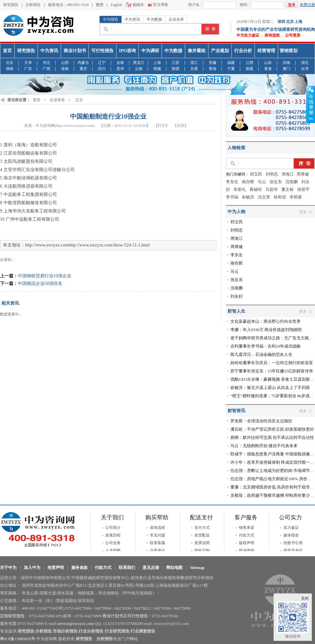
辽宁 (102, 63)
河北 (46, 63)
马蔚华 (272, 189)
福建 (231, 63)
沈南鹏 (292, 182)
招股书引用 (293, 543)
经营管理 (266, 51)
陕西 (176, 69)
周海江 (288, 174)
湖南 (10, 69)
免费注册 (307, 5)
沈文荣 (264, 197)
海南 (65, 69)
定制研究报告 (12, 616)
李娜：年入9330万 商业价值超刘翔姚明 (266, 330)
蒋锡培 (256, 189)
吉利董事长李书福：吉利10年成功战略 (266, 346)
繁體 (100, 5)
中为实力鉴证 (248, 35)
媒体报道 (291, 535)
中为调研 (150, 51)
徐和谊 (280, 197)
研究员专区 (293, 551)
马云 (262, 182)
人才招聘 (113, 551)
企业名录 (176, 19)
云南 (139, 69)
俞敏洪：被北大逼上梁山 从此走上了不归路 (270, 388)
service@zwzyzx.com (75, 623)
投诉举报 (247, 551)
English (117, 5)
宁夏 (231, 69)
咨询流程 (272, 35)
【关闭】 (181, 126)
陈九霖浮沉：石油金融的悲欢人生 (261, 354)
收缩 (311, 105)
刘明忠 (272, 174)
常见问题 (157, 535)
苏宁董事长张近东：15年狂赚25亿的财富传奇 (272, 371)
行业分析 (243, 51)
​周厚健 (303, 174)
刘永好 (237, 296)
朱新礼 (240, 189)
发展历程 (113, 535)
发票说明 (202, 543)
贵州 (120, 69)
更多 (303, 212)
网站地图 (174, 568)
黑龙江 (139, 63)
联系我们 (127, 568)
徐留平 (303, 189)
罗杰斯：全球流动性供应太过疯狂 (261, 421)
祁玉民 (256, 174)
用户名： (196, 5)
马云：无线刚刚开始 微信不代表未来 (264, 446)
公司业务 (113, 543)
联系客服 (157, 543)
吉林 (120, 63)
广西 (46, 69)
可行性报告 (102, 51)
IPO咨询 (127, 51)
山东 (268, 63)
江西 (249, 63)
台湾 (305, 69)
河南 (286, 63)
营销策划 (289, 51)
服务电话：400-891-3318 (68, 5)
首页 (7, 51)
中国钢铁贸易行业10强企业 (45, 276)
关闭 (305, 599)
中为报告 (111, 19)
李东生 (232, 182)
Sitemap (197, 568)
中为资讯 (132, 19)
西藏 (157, 69)
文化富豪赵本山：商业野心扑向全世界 (266, 321)
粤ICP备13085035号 (18, 639)
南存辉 (248, 182)
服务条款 (80, 568)
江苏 (176, 63)
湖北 (305, 63)
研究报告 (11, 5)
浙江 (194, 63)
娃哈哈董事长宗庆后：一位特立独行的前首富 (272, 363)
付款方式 (247, 535)
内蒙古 (83, 63)
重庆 (83, 69)
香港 (268, 69)
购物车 (138, 5)
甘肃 (194, 69)
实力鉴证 (291, 528)
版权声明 (247, 543)
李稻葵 (296, 197)
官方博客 (161, 5)
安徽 (213, 63)
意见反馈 (151, 568)
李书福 (232, 197)
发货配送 (202, 535)
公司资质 (293, 35)
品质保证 (157, 551)
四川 (102, 69)
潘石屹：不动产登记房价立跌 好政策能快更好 (272, 429)
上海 (157, 63)
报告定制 (202, 551)
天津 (28, 63)
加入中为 (32, 568)
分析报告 (33, 5)
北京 (10, 63)
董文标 (287, 189)
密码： (245, 5)
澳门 (286, 69)
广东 (28, 69)
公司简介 (113, 528)
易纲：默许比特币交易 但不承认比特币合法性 (272, 437)
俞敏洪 (248, 197)
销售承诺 (247, 528)
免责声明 (56, 568)
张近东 (276, 182)
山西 (65, 63)
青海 (213, 69)
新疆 (249, 69)
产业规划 (220, 51)
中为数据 (154, 19)
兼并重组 (197, 51)
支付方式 (202, 528)
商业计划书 (75, 51)
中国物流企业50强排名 (40, 284)
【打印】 (162, 126)
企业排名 (57, 100)
